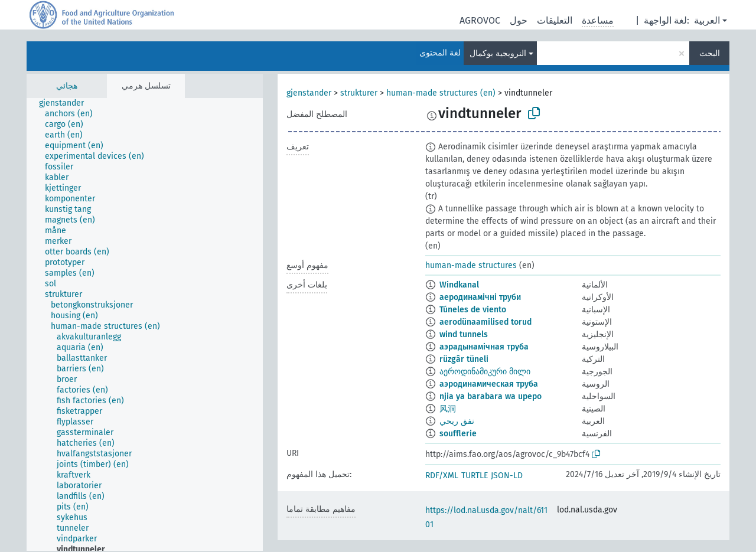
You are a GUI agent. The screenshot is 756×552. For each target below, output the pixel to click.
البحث (710, 53)
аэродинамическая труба (489, 384)
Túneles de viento (473, 310)
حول (519, 20)
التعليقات (555, 20)
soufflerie (458, 434)
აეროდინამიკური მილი (485, 372)
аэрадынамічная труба (484, 347)
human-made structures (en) (441, 93)
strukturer (359, 93)
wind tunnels (464, 334)
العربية (707, 20)
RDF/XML (442, 476)
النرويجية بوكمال (498, 53)
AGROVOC (480, 20)
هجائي (67, 86)
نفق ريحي (457, 421)
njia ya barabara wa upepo (491, 396)
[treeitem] (66, 103)
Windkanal (459, 285)
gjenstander (309, 93)
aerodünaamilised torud (485, 322)
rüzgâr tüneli (464, 359)
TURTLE (475, 476)
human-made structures (471, 265)
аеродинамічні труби (480, 297)
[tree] (145, 324)
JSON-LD (507, 476)
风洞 (448, 409)
